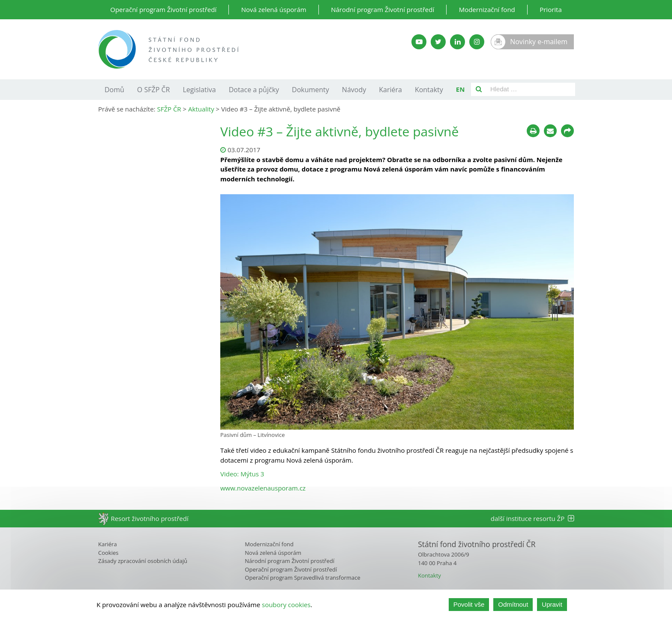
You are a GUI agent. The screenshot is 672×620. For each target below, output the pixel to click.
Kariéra (390, 90)
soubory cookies (286, 605)
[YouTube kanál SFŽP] (419, 42)
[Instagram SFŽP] (477, 42)
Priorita (551, 9)
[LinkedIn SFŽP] (457, 42)
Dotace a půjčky (254, 90)
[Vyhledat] (479, 89)
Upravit (552, 604)
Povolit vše (469, 604)
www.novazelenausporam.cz (263, 488)
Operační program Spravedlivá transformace (303, 578)
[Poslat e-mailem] (550, 131)
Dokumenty (310, 90)
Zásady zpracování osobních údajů (143, 561)
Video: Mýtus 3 (242, 474)
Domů (114, 90)
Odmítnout (513, 604)
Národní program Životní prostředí (382, 9)
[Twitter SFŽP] (438, 42)
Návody (354, 90)
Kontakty (429, 90)
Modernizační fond (487, 9)
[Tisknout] (533, 131)
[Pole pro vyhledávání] (531, 89)
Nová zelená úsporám (274, 9)
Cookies (108, 553)
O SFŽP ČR (154, 90)
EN (460, 89)
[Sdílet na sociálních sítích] (567, 131)
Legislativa (199, 90)
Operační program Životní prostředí (163, 9)
